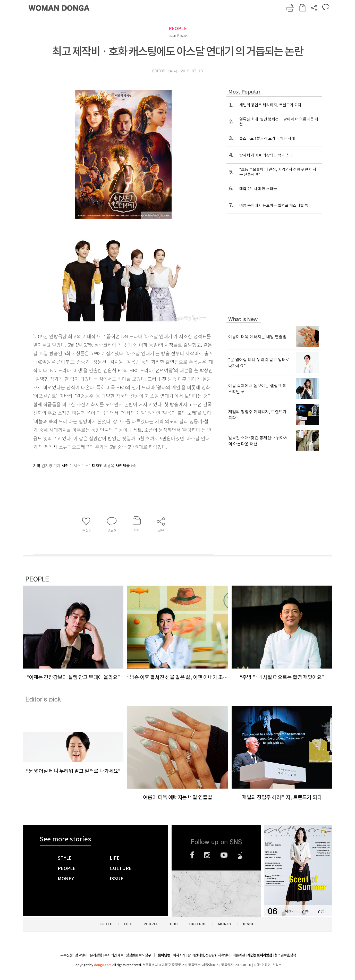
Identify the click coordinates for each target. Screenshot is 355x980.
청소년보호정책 (285, 955)
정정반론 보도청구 (138, 955)
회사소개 (179, 955)
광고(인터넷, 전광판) (202, 955)
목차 (289, 911)
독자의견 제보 (114, 955)
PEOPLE (178, 28)
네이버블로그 (240, 855)
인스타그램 (207, 855)
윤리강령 (96, 955)
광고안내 (81, 955)
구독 (305, 911)
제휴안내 (224, 955)
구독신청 (66, 955)
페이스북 (192, 855)
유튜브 (224, 855)
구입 (320, 911)
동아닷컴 (164, 955)
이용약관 (239, 955)
